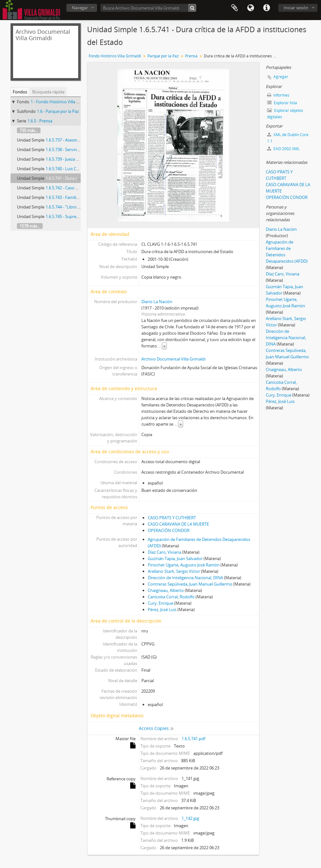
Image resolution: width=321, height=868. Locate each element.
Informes (278, 95)
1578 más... (30, 226)
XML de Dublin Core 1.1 (288, 138)
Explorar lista (282, 103)
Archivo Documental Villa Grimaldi (173, 359)
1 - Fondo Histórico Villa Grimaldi (61, 102)
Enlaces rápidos (266, 8)
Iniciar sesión (296, 8)
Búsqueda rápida (48, 92)
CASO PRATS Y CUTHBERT (172, 518)
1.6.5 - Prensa (40, 121)
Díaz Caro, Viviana (164, 552)
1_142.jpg (190, 818)
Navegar (80, 8)
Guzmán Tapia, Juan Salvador (175, 558)
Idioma (250, 8)
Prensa (191, 56)
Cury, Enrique (160, 603)
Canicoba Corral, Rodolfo (171, 597)
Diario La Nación (157, 302)
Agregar (281, 77)
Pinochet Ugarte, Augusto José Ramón (184, 565)
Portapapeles (235, 8)
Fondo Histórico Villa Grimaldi (115, 56)
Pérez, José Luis (162, 609)
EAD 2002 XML (283, 149)
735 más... (29, 130)
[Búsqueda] (192, 8)
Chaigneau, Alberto (166, 590)
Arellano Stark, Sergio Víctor (174, 571)
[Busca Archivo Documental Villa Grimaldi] (148, 8)
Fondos (20, 92)
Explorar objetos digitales (285, 114)
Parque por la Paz (163, 56)
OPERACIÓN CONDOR (169, 530)
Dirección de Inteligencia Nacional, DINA (185, 578)
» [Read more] (164, 346)
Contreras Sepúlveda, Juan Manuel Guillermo (190, 584)
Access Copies (154, 728)
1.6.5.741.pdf (193, 739)
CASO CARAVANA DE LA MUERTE (178, 524)
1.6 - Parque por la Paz (58, 111)
